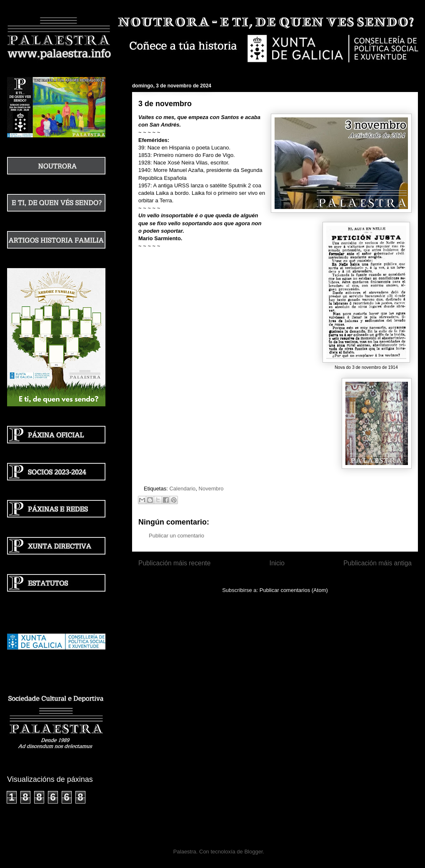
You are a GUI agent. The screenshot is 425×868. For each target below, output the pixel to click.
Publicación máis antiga (377, 563)
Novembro (211, 489)
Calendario (182, 489)
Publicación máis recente (174, 563)
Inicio (277, 563)
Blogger (253, 852)
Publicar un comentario (176, 536)
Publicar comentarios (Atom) (294, 590)
